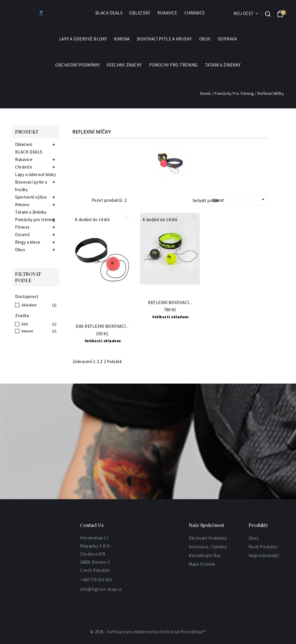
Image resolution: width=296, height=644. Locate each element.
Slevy (254, 538)
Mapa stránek (202, 564)
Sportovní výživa (31, 197)
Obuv (205, 39)
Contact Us (92, 525)
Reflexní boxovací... (170, 303)
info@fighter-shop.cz (101, 589)
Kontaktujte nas (205, 555)
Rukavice (168, 13)
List (84, 200)
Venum (27, 331)
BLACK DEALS (109, 13)
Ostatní (22, 235)
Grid (75, 200)
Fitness (22, 227)
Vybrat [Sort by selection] (239, 200)
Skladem (29, 305)
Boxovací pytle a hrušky (165, 39)
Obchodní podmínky (78, 65)
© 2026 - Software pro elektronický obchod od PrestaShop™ (148, 632)
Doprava (227, 39)
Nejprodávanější (264, 555)
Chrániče (195, 13)
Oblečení (140, 13)
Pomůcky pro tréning (174, 65)
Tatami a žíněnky (223, 65)
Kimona (122, 39)
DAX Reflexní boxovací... (102, 326)
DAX (25, 324)
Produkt (27, 132)
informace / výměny (208, 547)
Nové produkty (263, 547)
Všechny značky (125, 65)
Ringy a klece (28, 242)
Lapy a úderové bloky (83, 39)
